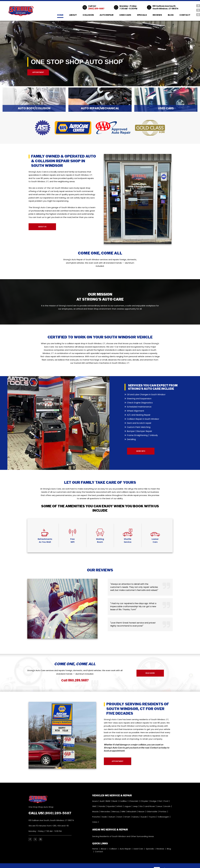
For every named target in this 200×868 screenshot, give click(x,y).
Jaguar (128, 806)
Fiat (161, 801)
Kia (141, 806)
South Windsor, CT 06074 (165, 9)
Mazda (96, 812)
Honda (102, 806)
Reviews (157, 15)
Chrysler (145, 801)
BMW (108, 801)
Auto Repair (107, 15)
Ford (166, 801)
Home (60, 15)
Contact (185, 15)
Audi (102, 801)
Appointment (38, 72)
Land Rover (150, 806)
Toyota (152, 817)
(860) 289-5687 (96, 9)
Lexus (160, 806)
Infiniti (120, 806)
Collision (88, 15)
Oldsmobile (152, 812)
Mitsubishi (132, 812)
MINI (124, 812)
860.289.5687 (78, 680)
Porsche (96, 817)
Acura (95, 801)
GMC (95, 806)
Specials (142, 15)
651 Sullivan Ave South (164, 6)
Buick (115, 801)
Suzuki (144, 817)
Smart (128, 817)
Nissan (142, 812)
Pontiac (163, 812)
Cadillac (123, 801)
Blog (171, 15)
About (73, 15)
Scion (120, 817)
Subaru (136, 817)
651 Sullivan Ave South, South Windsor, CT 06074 (51, 820)
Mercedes (106, 812)
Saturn (112, 817)
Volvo (95, 822)
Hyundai (111, 806)
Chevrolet (134, 801)
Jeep (136, 806)
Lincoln (168, 806)
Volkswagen (164, 817)
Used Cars (125, 15)
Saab (105, 817)
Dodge (154, 801)
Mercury (116, 812)
